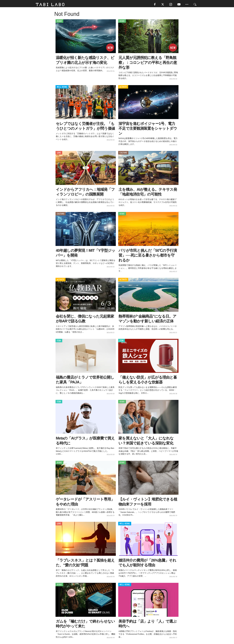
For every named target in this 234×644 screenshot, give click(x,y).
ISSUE (59, 22)
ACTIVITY (123, 88)
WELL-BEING (62, 88)
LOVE (59, 154)
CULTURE (123, 154)
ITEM (59, 342)
